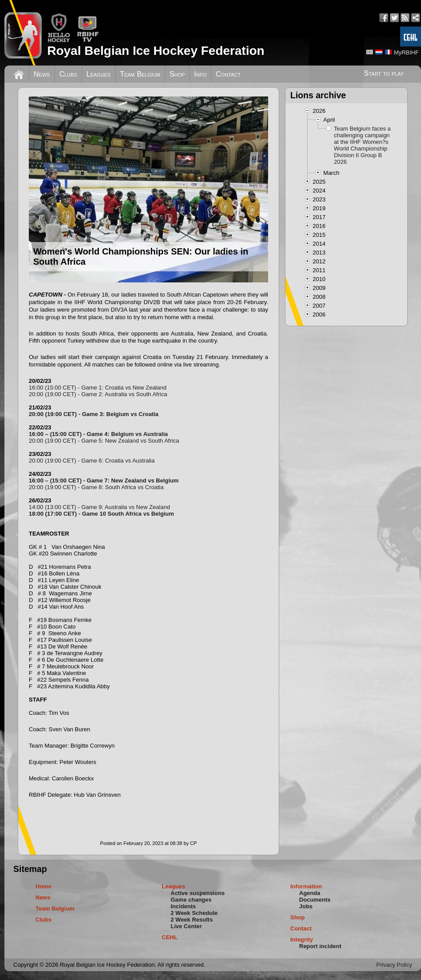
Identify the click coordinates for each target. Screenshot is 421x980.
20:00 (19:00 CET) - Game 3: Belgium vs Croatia (94, 414)
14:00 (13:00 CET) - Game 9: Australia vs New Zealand (99, 507)
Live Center (186, 926)
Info (200, 74)
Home (43, 886)
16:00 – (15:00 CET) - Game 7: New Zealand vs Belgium (104, 480)
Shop (177, 74)
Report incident (320, 946)
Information (306, 886)
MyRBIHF (406, 52)
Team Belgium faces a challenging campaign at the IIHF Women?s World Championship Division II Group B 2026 (363, 145)
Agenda (310, 893)
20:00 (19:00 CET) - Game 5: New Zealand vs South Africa (104, 441)
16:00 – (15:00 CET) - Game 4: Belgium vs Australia (98, 434)
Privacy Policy (394, 965)
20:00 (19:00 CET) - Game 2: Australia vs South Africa (98, 394)
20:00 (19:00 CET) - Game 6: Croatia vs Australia (92, 461)
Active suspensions (198, 893)
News (42, 74)
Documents (315, 900)
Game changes (191, 900)
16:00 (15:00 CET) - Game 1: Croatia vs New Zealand (98, 388)
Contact (228, 74)
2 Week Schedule (194, 913)
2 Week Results (192, 920)
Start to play (384, 73)
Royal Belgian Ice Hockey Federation (156, 51)
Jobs (306, 906)
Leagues (99, 74)
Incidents (183, 906)
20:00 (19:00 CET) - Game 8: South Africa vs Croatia (96, 487)
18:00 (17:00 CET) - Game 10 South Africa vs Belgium (101, 514)
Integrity (302, 939)
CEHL (170, 937)
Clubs (68, 74)
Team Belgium (140, 74)
